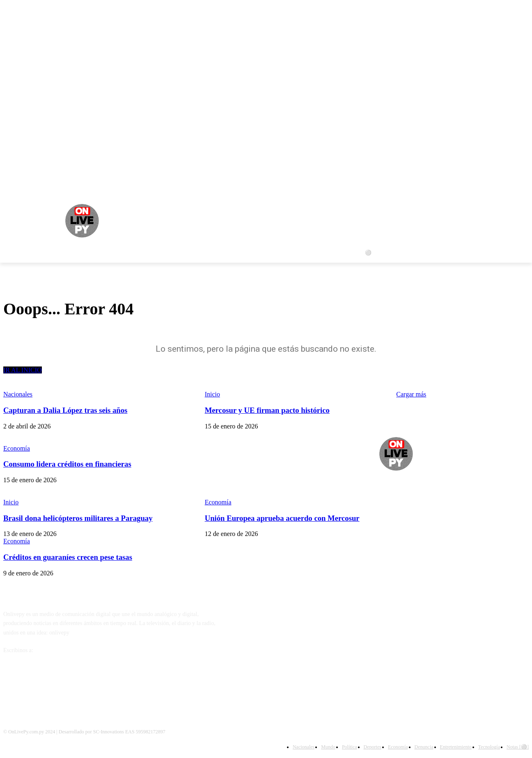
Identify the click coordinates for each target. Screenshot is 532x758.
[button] (519, 253)
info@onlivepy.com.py (61, 650)
